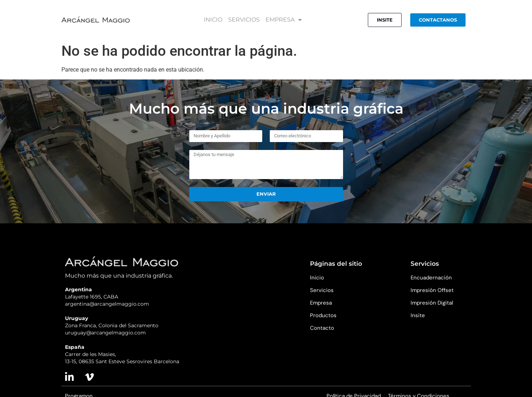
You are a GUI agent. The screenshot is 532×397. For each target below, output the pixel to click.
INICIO (213, 20)
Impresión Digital (432, 303)
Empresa (321, 303)
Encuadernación (431, 278)
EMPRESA (284, 20)
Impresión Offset (432, 290)
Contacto (322, 328)
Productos (323, 315)
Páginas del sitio (336, 264)
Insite (418, 315)
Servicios (322, 290)
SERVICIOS (244, 20)
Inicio (317, 278)
